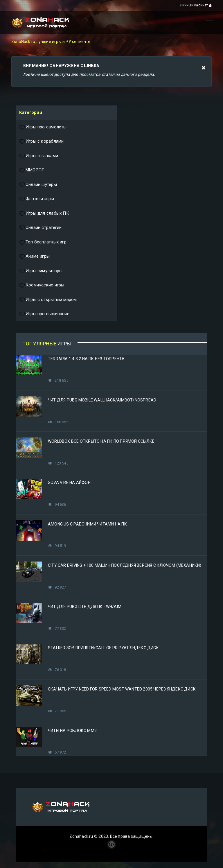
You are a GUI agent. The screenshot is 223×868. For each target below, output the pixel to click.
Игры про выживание (44, 314)
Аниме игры (34, 257)
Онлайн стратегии (40, 228)
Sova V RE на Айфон (69, 483)
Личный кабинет (196, 5)
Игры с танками (39, 156)
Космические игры (42, 285)
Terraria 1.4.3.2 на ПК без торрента (86, 359)
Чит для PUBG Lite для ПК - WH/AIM (85, 607)
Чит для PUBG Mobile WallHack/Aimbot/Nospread (102, 400)
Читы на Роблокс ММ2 (72, 731)
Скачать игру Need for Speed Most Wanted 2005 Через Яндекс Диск (122, 689)
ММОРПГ (32, 170)
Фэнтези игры (37, 199)
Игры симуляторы (41, 271)
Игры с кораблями (41, 141)
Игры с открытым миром (48, 300)
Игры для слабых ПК (44, 214)
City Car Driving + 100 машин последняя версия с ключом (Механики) (125, 565)
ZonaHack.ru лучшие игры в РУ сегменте (51, 42)
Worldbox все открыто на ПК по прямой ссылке (101, 441)
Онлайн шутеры (38, 185)
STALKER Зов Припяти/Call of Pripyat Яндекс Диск (103, 648)
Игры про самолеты (43, 127)
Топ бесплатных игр (43, 242)
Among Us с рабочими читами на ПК (87, 524)
